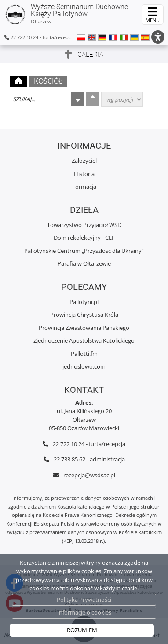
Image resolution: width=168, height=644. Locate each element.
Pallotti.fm (84, 354)
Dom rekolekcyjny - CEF (84, 238)
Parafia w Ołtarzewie (84, 263)
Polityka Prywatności (84, 600)
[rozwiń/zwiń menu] (153, 15)
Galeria (90, 55)
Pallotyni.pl (84, 302)
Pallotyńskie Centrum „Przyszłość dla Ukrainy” (84, 251)
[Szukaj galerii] (39, 99)
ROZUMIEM (82, 630)
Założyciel (84, 161)
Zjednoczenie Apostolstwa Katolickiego (84, 340)
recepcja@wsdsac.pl (89, 475)
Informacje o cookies (84, 612)
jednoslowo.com (84, 366)
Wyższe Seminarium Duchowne (66, 14)
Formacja (84, 187)
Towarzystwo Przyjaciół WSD (84, 225)
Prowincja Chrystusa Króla (84, 315)
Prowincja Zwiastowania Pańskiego (84, 328)
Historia (84, 174)
